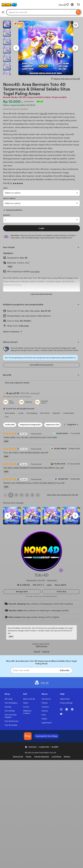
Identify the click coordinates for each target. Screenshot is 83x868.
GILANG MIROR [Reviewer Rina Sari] (60, 449)
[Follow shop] (61, 592)
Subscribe (65, 670)
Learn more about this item (42, 294)
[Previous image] (16, 48)
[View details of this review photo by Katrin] (71, 516)
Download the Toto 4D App (47, 736)
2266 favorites (42, 646)
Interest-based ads (42, 757)
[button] (61, 570)
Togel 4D (46, 652)
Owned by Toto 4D (36, 580)
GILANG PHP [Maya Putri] (63, 479)
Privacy (29, 757)
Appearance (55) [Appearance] (53, 425)
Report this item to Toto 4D (66, 79)
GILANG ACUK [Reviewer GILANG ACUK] (59, 464)
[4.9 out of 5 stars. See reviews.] (18, 183)
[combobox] (41, 12)
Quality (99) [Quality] (10, 425)
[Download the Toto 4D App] (28, 736)
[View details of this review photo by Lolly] (12, 516)
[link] (5, 495)
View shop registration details (17, 383)
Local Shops (56, 757)
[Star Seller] (11, 183)
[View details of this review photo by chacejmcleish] (32, 516)
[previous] (8, 516)
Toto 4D (62, 5)
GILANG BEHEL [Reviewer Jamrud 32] (62, 433)
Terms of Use (18, 757)
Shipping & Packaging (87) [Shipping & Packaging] (30, 425)
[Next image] (75, 48)
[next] (75, 516)
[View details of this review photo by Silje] (51, 516)
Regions (67, 757)
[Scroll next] (64, 425)
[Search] (78, 12)
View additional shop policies (42, 365)
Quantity (7, 215)
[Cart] (78, 5)
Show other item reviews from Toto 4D (63, 495)
